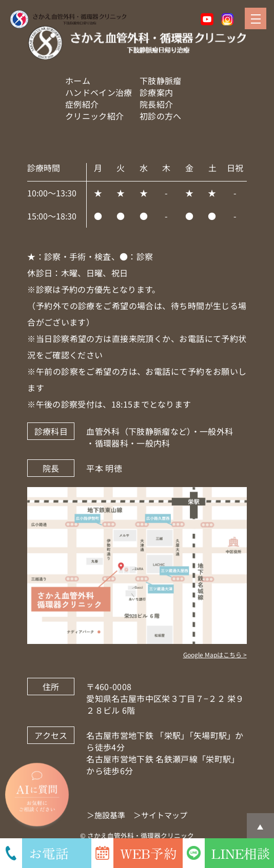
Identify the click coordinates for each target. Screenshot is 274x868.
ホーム (78, 80)
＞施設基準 (106, 815)
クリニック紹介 (94, 116)
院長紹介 (156, 104)
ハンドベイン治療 (99, 92)
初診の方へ (161, 116)
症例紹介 (82, 104)
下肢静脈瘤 (161, 80)
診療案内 (156, 92)
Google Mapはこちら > (215, 654)
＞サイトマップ (160, 815)
